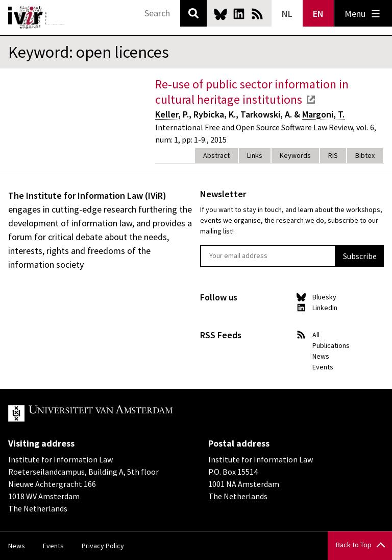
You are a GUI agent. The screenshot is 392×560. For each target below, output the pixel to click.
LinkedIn (239, 14)
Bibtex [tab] (365, 155)
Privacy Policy (103, 546)
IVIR (37, 17)
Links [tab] (255, 155)
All (316, 335)
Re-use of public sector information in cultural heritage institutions (252, 92)
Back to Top (354, 545)
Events (323, 367)
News (321, 356)
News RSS (257, 14)
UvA (127, 413)
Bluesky (220, 14)
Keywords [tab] (295, 155)
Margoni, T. (323, 114)
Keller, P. (172, 114)
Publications (331, 345)
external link (311, 100)
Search (193, 13)
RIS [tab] (333, 155)
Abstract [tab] (216, 155)
